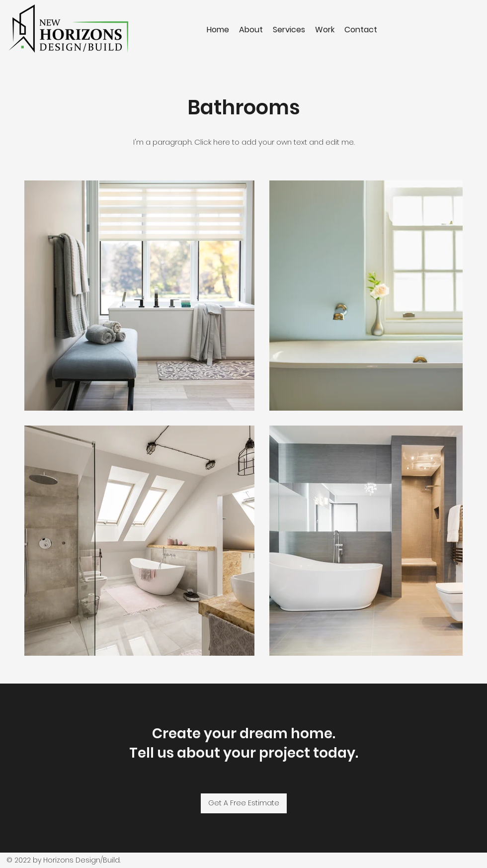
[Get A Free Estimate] (244, 803)
